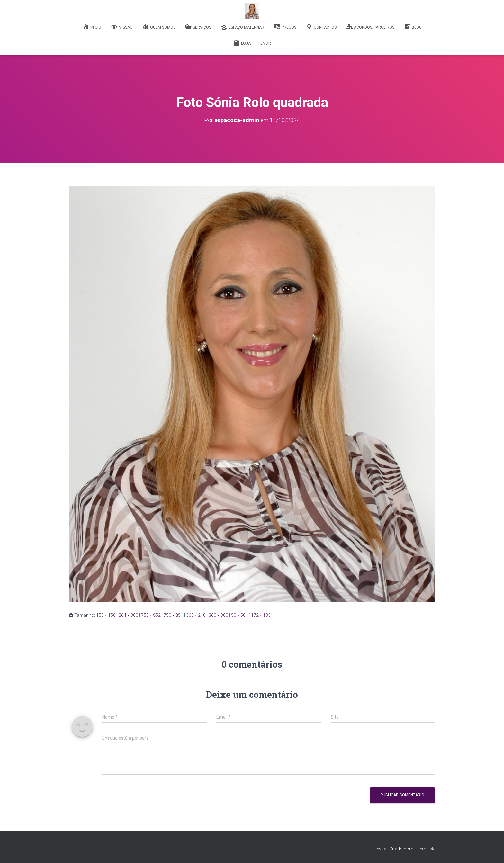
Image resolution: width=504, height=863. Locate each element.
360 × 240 (196, 615)
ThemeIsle (425, 849)
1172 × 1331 (261, 615)
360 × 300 (218, 615)
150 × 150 (106, 615)
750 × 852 (151, 615)
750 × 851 (173, 615)
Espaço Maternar (243, 28)
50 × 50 (238, 615)
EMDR (266, 43)
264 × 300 (128, 615)
